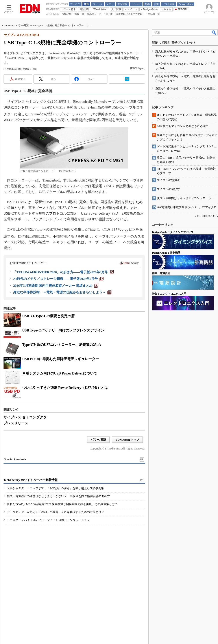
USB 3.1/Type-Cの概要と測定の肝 (48, 316)
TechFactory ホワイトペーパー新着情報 (31, 480)
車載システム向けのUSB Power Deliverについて (60, 373)
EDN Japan (8, 25)
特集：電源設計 (161, 273)
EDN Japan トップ (127, 440)
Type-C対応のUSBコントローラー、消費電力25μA (62, 345)
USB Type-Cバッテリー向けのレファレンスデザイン (63, 330)
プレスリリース (16, 423)
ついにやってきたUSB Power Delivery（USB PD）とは (65, 388)
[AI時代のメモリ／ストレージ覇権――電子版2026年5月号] (58, 279)
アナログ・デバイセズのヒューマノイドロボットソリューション (48, 520)
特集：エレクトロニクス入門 (169, 294)
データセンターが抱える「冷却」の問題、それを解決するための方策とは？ (55, 512)
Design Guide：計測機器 (166, 253)
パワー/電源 (22, 25)
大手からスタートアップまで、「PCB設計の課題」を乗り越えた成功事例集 (55, 488)
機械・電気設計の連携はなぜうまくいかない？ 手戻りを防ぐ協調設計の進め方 (58, 496)
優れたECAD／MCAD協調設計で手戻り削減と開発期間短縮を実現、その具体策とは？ (62, 504)
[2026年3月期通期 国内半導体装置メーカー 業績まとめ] (56, 286)
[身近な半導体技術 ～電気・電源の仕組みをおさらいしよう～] (62, 292)
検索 (214, 32)
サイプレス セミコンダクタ (25, 417)
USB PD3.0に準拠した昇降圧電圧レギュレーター (61, 359)
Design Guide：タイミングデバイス (173, 232)
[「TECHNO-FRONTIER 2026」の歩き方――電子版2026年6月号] (63, 272)
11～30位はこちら (207, 216)
